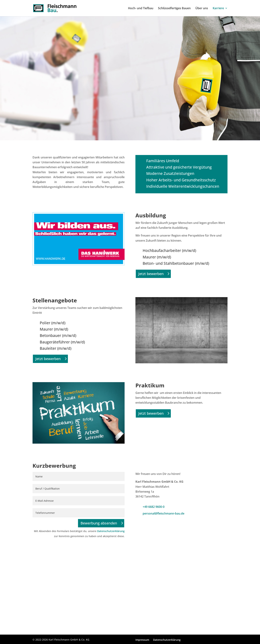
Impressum (142, 640)
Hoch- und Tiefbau (141, 8)
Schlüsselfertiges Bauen (174, 8)
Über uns (202, 8)
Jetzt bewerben (151, 274)
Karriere (218, 8)
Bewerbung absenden (99, 523)
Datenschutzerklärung (111, 531)
